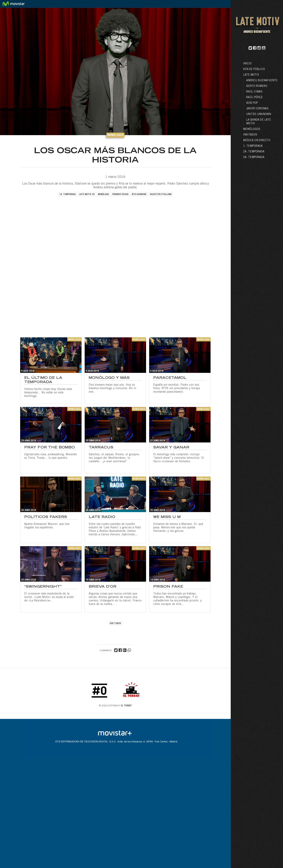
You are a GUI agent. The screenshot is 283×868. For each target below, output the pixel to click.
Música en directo (257, 141)
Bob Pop (252, 103)
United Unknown (259, 114)
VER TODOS (115, 624)
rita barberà (139, 194)
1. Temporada (253, 146)
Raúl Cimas (254, 92)
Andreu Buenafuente (262, 81)
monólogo (103, 194)
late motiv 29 (87, 194)
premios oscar (120, 194)
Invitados (250, 135)
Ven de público (254, 69)
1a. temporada (68, 194)
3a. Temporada (254, 157)
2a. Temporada (254, 152)
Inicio (247, 64)
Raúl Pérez (254, 98)
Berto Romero (257, 86)
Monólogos (252, 129)
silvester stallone (161, 194)
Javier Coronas (257, 109)
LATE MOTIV (251, 75)
